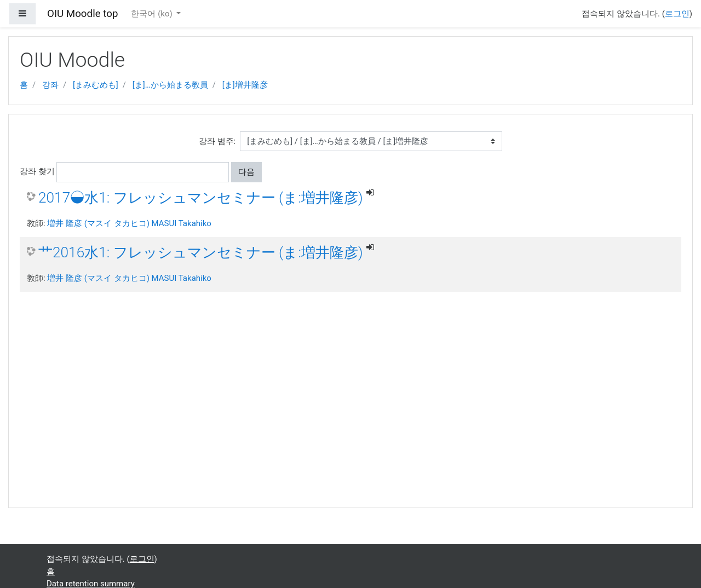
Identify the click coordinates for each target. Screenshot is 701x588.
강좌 (50, 85)
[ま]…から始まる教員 (170, 85)
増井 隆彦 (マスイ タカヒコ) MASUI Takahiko (129, 223)
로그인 (677, 14)
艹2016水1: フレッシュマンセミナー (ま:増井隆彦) (201, 252)
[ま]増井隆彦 (245, 85)
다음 (246, 172)
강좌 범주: (217, 141)
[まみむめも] (96, 85)
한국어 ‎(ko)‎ (153, 14)
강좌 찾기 (37, 171)
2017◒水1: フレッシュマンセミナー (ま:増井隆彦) (201, 198)
